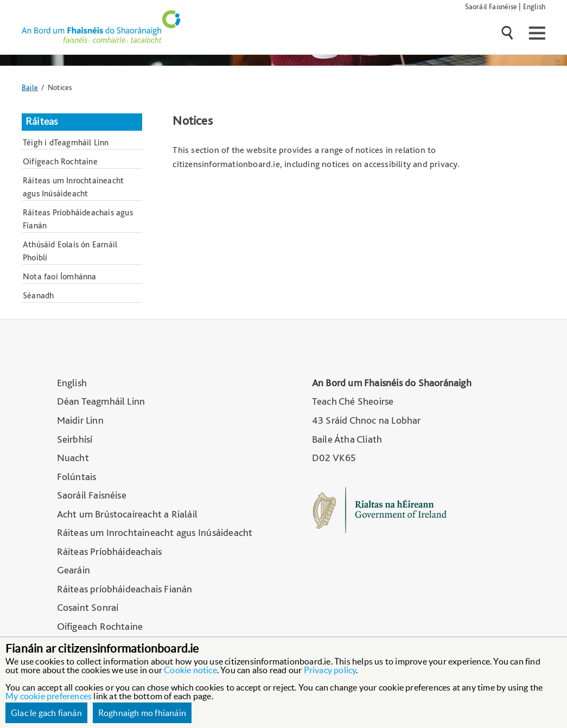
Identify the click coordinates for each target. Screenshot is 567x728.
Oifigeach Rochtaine (60, 161)
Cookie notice (190, 670)
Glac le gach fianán (46, 713)
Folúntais (77, 477)
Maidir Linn (80, 420)
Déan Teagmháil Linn (101, 401)
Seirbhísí (75, 439)
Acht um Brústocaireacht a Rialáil (128, 514)
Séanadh (38, 295)
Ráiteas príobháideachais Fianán (125, 589)
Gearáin (74, 570)
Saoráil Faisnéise (491, 6)
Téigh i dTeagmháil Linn (66, 142)
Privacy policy (330, 670)
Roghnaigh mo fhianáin (142, 713)
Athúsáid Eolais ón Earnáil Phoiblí (70, 251)
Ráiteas (42, 122)
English (534, 6)
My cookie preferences (49, 696)
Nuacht (73, 458)
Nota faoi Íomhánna (60, 276)
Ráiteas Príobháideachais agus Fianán (78, 219)
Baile (30, 87)
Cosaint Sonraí (88, 607)
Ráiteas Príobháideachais (110, 551)
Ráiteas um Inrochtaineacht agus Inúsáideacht (73, 187)
